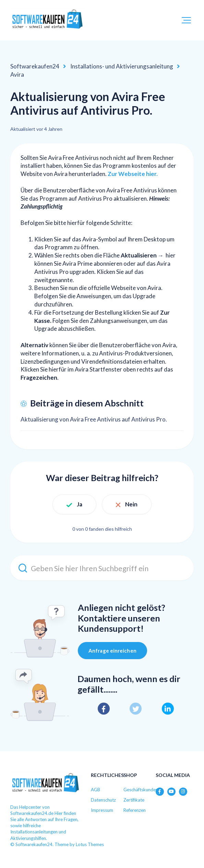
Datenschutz (103, 800)
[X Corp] (136, 709)
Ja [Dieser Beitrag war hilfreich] (80, 504)
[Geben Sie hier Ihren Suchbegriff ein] (102, 568)
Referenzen (135, 810)
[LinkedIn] (168, 709)
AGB (95, 790)
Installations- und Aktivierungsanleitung (122, 66)
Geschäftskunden (141, 790)
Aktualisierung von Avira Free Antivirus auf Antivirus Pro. (94, 419)
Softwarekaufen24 (35, 66)
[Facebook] (104, 709)
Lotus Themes (90, 844)
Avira (17, 74)
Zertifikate (134, 800)
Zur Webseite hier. (133, 174)
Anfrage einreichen (112, 651)
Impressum (102, 810)
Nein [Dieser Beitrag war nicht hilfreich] (131, 504)
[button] (186, 20)
